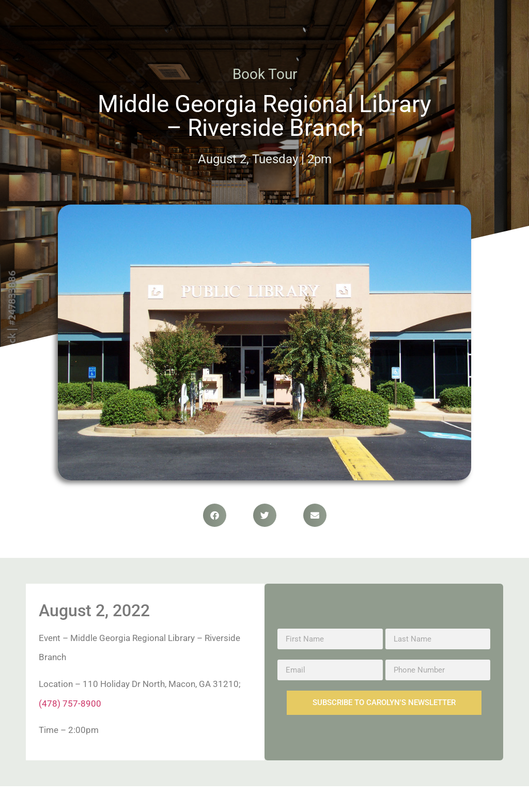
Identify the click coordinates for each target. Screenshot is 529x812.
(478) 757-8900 (70, 704)
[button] (215, 515)
